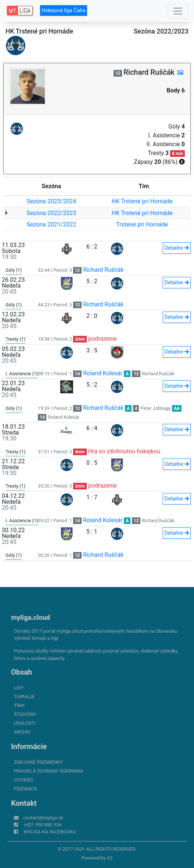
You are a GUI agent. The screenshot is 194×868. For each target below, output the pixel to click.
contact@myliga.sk (43, 818)
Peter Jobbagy (155, 408)
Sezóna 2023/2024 (51, 201)
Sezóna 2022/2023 (51, 213)
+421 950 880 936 (42, 825)
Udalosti (25, 723)
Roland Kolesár (103, 373)
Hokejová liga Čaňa (63, 10)
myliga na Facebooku (50, 832)
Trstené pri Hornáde (142, 224)
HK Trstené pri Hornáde (142, 201)
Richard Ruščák (103, 270)
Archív (22, 732)
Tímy (19, 705)
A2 (110, 858)
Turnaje (24, 697)
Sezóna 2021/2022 (51, 224)
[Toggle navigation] (178, 11)
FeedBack (26, 789)
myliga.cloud (30, 617)
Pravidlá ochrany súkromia (48, 771)
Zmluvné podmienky (38, 762)
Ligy (19, 688)
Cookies (24, 780)
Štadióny (25, 714)
